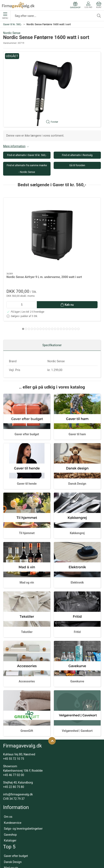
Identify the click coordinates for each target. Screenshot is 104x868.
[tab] (38, 291)
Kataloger (10, 812)
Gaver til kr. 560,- (12, 24)
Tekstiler (27, 603)
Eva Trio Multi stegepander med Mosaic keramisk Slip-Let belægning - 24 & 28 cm (77, 243)
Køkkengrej (77, 504)
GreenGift (27, 702)
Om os (8, 788)
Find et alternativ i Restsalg (77, 155)
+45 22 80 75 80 (14, 758)
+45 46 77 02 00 (14, 746)
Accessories (27, 653)
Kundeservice (13, 794)
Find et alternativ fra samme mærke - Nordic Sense (27, 169)
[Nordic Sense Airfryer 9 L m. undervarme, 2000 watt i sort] (27, 216)
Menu (5, 16)
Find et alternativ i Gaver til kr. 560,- (27, 155)
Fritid (77, 603)
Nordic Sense (12, 33)
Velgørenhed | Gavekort (77, 702)
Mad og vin (27, 554)
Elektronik (77, 554)
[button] (52, 89)
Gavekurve (77, 653)
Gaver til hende (27, 455)
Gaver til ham (77, 405)
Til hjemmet (27, 504)
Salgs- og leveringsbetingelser (23, 800)
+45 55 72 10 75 (14, 730)
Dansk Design (77, 455)
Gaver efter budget (27, 405)
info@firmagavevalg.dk (18, 766)
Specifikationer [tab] (52, 317)
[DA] (18, 5)
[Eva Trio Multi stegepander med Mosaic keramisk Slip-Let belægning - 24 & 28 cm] (77, 216)
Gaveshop (10, 806)
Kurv (99, 5)
